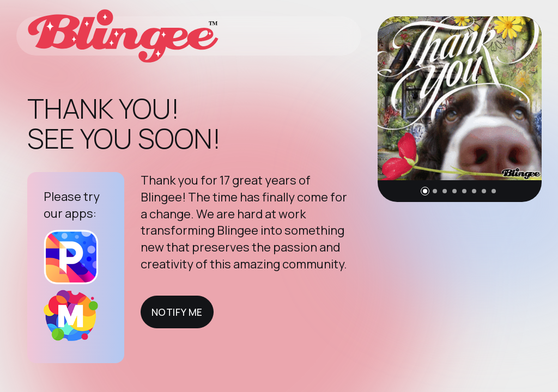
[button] (425, 191)
